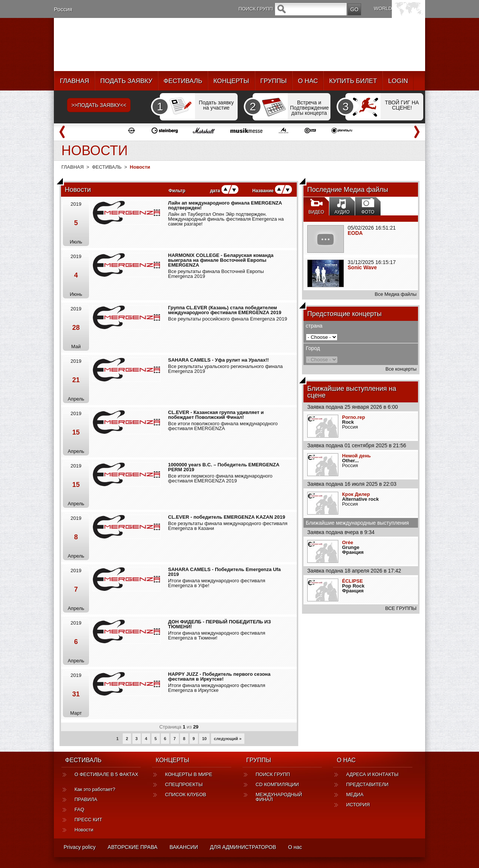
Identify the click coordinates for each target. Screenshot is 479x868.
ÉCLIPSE (353, 581)
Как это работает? (95, 789)
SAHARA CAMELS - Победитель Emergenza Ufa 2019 (224, 572)
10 (204, 739)
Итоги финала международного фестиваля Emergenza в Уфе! (217, 583)
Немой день (356, 456)
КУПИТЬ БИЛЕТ (353, 81)
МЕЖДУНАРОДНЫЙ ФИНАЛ (279, 797)
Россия (63, 9)
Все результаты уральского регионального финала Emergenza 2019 (225, 369)
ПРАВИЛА (86, 799)
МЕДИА (355, 795)
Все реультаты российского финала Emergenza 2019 (228, 319)
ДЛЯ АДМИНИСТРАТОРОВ (243, 847)
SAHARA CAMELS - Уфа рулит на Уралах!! (218, 360)
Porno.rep (353, 417)
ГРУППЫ (274, 81)
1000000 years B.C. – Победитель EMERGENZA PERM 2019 (224, 467)
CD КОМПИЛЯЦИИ (277, 784)
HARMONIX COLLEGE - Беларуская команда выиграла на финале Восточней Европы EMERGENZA (221, 260)
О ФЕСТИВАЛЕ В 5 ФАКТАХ (106, 777)
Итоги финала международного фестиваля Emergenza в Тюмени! (217, 635)
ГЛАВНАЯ (74, 81)
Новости (84, 830)
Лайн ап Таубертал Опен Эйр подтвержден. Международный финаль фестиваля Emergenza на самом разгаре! (226, 219)
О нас (295, 847)
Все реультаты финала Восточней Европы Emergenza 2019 (216, 274)
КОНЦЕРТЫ (231, 81)
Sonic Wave (362, 267)
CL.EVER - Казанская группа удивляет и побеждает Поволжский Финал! (216, 415)
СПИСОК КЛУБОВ (186, 795)
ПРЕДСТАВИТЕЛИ (367, 784)
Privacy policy (80, 847)
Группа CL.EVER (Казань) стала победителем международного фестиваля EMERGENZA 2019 (225, 310)
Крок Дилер (356, 494)
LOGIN (398, 81)
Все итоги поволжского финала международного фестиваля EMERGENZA (223, 426)
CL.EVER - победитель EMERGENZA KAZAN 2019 (227, 517)
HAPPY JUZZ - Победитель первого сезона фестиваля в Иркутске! (219, 677)
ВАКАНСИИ (184, 847)
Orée (348, 542)
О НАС (308, 81)
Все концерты (401, 369)
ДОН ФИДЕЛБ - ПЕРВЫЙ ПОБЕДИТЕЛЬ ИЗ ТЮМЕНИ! (219, 624)
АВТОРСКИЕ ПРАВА (133, 847)
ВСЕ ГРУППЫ (401, 608)
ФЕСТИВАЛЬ (183, 81)
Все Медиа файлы (396, 294)
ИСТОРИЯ (358, 805)
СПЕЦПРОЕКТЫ (184, 784)
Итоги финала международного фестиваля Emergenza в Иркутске (217, 688)
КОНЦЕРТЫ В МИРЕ (189, 774)
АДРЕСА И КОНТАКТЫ (372, 774)
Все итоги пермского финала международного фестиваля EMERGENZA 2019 (220, 478)
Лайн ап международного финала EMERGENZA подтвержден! (225, 205)
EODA (355, 233)
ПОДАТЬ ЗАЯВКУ (126, 81)
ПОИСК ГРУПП (273, 774)
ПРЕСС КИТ (88, 820)
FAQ (79, 809)
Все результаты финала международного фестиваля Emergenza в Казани (228, 526)
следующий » (228, 739)
